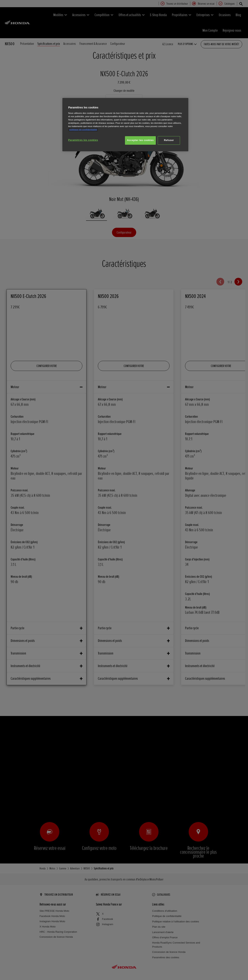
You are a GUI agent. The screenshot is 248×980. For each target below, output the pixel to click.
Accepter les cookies (140, 140)
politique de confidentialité (83, 130)
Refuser (169, 140)
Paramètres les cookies (83, 140)
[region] (125, 125)
